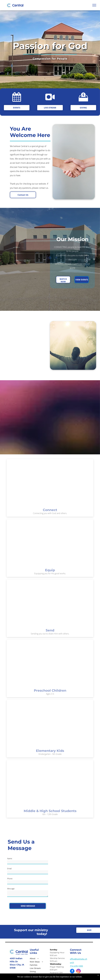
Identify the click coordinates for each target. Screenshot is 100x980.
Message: (11, 889)
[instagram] (78, 971)
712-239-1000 (76, 966)
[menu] (94, 5)
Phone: (10, 879)
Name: (10, 858)
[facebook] (72, 971)
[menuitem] (39, 958)
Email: (10, 869)
